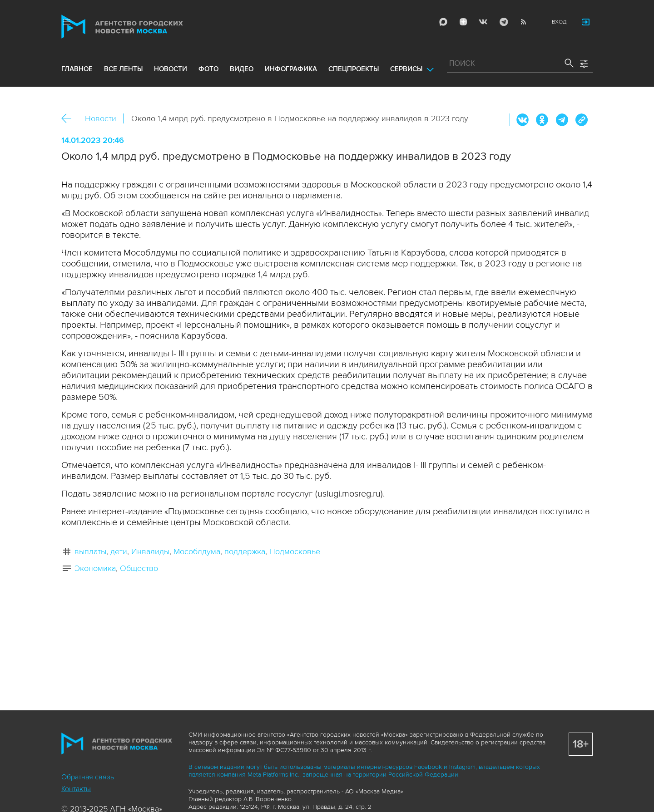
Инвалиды (150, 551)
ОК (542, 120)
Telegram (503, 22)
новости (171, 69)
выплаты (90, 551)
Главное (77, 69)
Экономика (95, 568)
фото (208, 69)
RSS (523, 22)
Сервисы (406, 69)
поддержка (245, 551)
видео (242, 69)
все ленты (123, 69)
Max (443, 22)
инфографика (291, 69)
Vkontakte (483, 22)
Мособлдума (197, 551)
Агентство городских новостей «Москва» (139, 27)
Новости (101, 118)
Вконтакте (523, 120)
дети (119, 551)
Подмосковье (295, 551)
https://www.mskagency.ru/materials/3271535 (581, 120)
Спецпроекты (354, 69)
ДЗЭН (463, 22)
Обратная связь (88, 777)
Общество (139, 568)
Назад (70, 119)
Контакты (76, 789)
